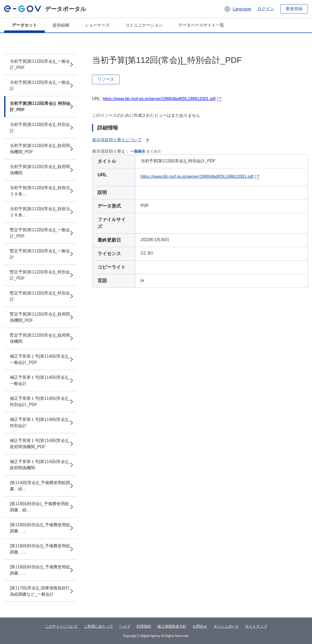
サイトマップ (256, 626)
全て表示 (154, 151)
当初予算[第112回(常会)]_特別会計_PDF (40, 107)
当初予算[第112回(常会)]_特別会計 (40, 128)
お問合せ (200, 626)
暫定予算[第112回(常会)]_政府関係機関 (40, 338)
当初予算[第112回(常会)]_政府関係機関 (40, 170)
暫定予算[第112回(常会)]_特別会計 (40, 296)
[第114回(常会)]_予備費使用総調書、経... (40, 486)
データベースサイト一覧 (201, 25)
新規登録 (294, 9)
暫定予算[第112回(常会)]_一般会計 (40, 254)
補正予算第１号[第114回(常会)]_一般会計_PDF (40, 359)
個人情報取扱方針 (172, 626)
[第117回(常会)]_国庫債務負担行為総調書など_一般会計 (40, 591)
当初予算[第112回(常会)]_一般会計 (40, 85)
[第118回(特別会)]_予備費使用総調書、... (40, 528)
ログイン (266, 9)
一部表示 (138, 151)
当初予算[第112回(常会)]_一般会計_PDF (40, 64)
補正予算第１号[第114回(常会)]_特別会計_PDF (40, 401)
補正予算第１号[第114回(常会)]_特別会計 (40, 423)
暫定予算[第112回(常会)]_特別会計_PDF (40, 275)
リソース (106, 79)
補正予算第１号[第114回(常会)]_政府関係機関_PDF (40, 444)
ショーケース (97, 25)
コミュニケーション (144, 25)
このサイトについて (61, 626)
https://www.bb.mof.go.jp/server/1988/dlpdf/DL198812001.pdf (159, 99)
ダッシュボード (226, 626)
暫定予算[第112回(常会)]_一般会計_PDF (40, 233)
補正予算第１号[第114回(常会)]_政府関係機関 (40, 465)
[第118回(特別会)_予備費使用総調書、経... (39, 507)
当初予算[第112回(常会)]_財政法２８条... (40, 191)
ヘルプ (125, 626)
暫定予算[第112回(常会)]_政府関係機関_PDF (40, 317)
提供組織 (61, 25)
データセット (24, 25)
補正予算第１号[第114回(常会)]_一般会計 (40, 380)
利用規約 (144, 626)
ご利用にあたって (99, 626)
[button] (238, 9)
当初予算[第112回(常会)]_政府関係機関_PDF (40, 149)
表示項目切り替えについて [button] (121, 140)
